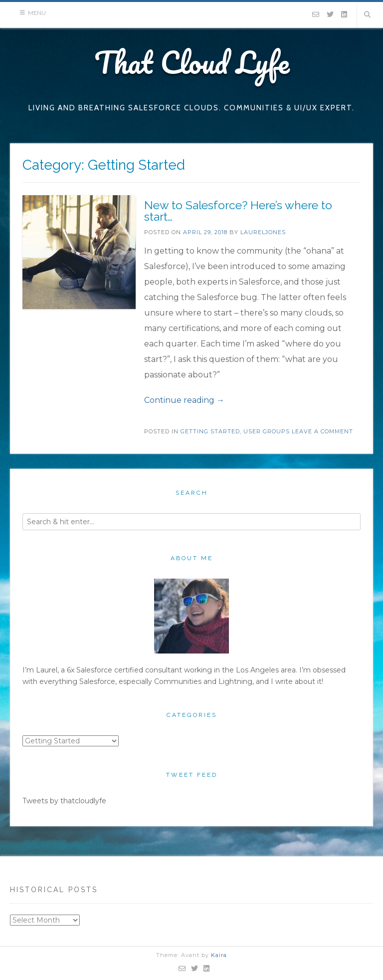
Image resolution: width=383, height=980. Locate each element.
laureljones (263, 232)
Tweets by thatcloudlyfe (64, 801)
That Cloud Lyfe (192, 62)
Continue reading (184, 400)
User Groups (267, 431)
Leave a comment (322, 431)
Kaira (219, 955)
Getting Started (210, 431)
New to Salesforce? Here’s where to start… (238, 211)
